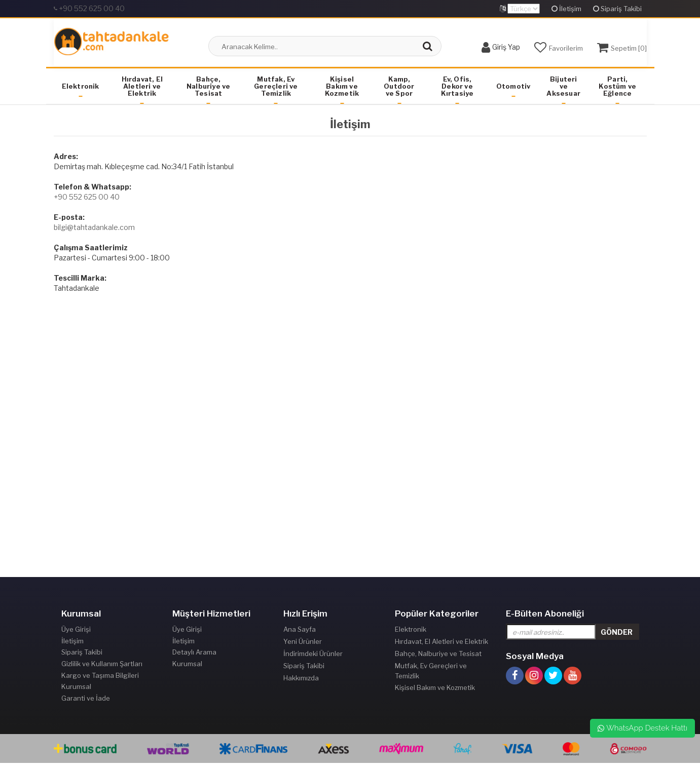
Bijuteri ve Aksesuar (563, 86)
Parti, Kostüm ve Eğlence (617, 86)
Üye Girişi (76, 629)
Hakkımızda (301, 678)
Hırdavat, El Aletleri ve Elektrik (142, 86)
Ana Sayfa (300, 629)
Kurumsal (76, 690)
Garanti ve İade (86, 702)
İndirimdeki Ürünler (313, 654)
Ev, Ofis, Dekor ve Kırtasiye (457, 86)
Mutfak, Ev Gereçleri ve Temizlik (276, 86)
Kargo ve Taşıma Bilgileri (100, 678)
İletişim (566, 9)
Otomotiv (513, 86)
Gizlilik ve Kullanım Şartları (102, 666)
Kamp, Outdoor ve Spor (399, 86)
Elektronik (81, 86)
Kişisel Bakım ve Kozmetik (342, 86)
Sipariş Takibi (617, 9)
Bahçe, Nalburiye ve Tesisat (208, 86)
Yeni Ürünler (303, 641)
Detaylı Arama (194, 654)
